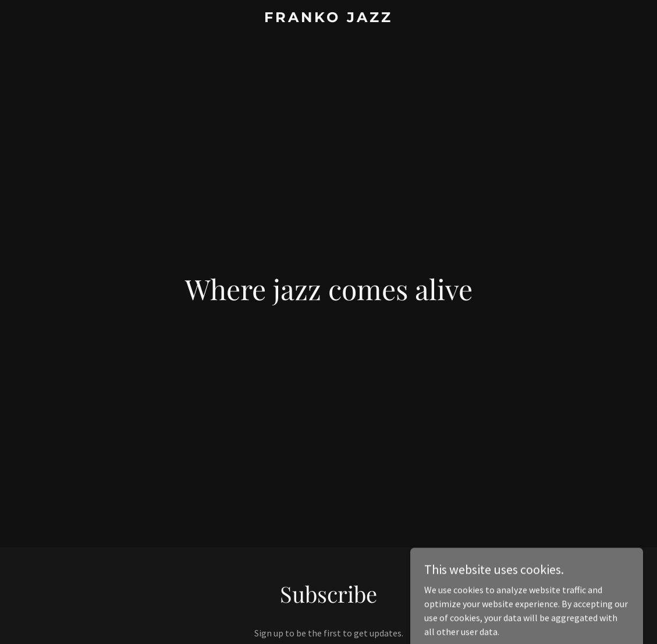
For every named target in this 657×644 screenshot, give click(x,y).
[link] (328, 19)
